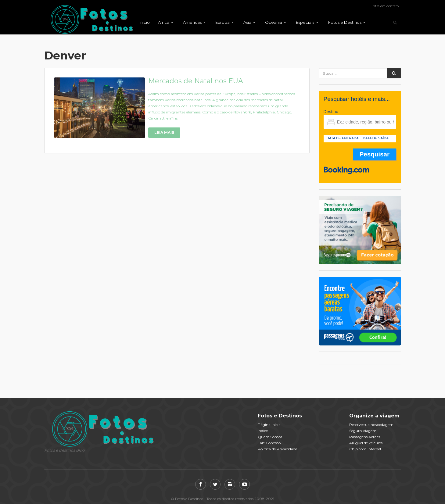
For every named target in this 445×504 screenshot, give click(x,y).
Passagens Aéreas (365, 437)
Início (145, 22)
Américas (192, 22)
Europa (222, 22)
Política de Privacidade (277, 449)
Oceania (274, 22)
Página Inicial (270, 425)
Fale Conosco (269, 443)
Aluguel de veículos (366, 443)
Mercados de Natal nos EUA (196, 81)
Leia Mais (164, 132)
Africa (164, 22)
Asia (247, 22)
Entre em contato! (385, 6)
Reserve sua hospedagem (371, 425)
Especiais (305, 22)
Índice (263, 431)
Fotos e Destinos (345, 22)
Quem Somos (270, 437)
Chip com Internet (365, 449)
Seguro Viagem (363, 431)
